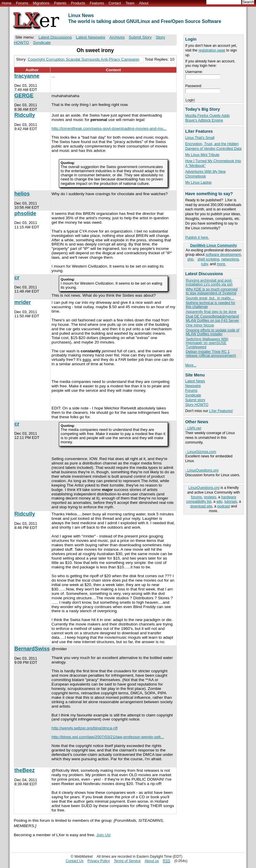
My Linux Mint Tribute (202, 155)
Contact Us (75, 861)
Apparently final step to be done (211, 312)
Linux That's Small (200, 138)
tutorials (231, 502)
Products (78, 3)
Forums (22, 3)
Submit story (195, 400)
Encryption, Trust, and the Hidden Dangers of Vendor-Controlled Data (213, 146)
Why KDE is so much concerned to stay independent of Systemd (212, 291)
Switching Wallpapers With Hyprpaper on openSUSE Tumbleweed (207, 343)
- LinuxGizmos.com (201, 452)
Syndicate (193, 395)
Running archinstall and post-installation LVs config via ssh (209, 282)
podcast (224, 506)
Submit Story (140, 37)
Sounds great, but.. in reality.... (210, 298)
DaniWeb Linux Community (214, 245)
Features (97, 3)
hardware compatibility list (211, 499)
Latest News (195, 381)
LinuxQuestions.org (204, 488)
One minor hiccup (200, 325)
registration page (212, 50)
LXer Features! (221, 411)
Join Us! (104, 835)
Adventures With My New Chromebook (205, 174)
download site (201, 506)
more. (221, 264)
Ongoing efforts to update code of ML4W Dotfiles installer (213, 332)
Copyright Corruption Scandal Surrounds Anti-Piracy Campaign (84, 59)
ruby (205, 264)
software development (223, 255)
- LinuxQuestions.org (202, 470)
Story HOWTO (197, 405)
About (144, 3)
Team (130, 3)
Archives (117, 37)
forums (196, 497)
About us (152, 861)
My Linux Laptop (199, 182)
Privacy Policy (99, 861)
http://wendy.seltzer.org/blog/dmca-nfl (85, 728)
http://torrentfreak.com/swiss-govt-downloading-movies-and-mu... (109, 128)
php (190, 259)
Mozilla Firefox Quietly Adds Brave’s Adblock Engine (208, 118)
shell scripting (208, 259)
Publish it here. (197, 238)
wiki (219, 502)
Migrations (41, 3)
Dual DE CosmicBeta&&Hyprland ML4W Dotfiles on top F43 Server (213, 318)
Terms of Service (127, 861)
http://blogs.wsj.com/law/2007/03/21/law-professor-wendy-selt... (108, 737)
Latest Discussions (55, 37)
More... (191, 365)
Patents (60, 3)
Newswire (193, 386)
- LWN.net (193, 428)
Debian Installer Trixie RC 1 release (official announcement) (211, 354)
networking (230, 259)
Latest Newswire (91, 37)
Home (7, 3)
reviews (210, 497)
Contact (115, 3)
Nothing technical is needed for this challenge (211, 305)
